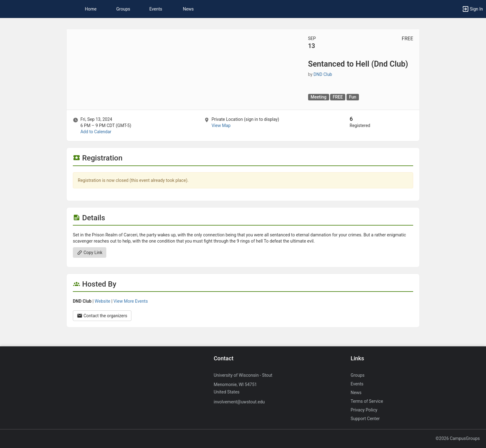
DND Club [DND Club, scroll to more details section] (323, 74)
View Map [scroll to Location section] (221, 125)
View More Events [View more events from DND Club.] (131, 301)
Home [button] (91, 9)
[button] (472, 9)
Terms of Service (367, 401)
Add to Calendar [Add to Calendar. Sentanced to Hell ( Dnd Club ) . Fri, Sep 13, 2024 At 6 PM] (96, 132)
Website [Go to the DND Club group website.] (103, 301)
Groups (123, 9)
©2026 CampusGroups (458, 438)
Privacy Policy (364, 410)
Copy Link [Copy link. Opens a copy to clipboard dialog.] (90, 253)
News (188, 9)
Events (156, 9)
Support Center (365, 419)
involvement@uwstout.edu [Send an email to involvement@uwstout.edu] (239, 402)
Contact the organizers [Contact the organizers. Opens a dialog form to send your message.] (102, 316)
